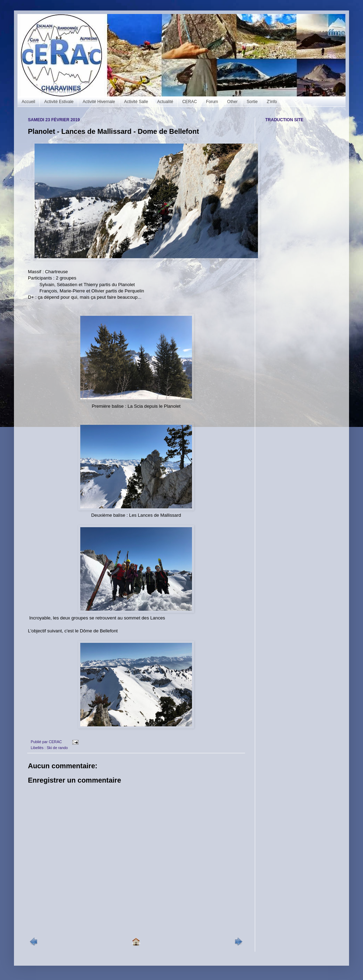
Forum (212, 102)
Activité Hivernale (99, 102)
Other (232, 102)
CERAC (190, 102)
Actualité (165, 102)
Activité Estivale (59, 102)
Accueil (28, 102)
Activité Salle (136, 102)
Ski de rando (57, 748)
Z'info (272, 102)
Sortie (252, 102)
